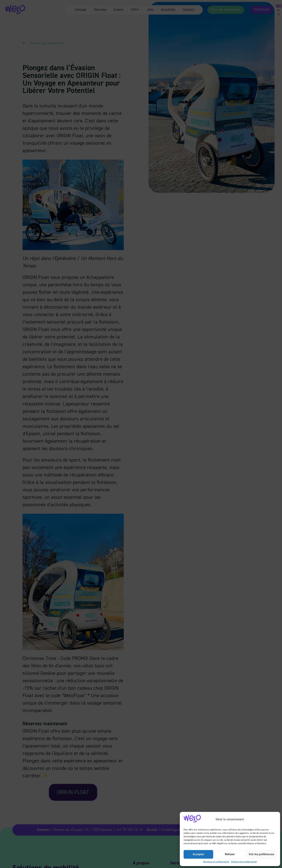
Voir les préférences (261, 854)
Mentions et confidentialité (216, 862)
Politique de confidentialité (244, 862)
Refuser (230, 854)
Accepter (198, 854)
